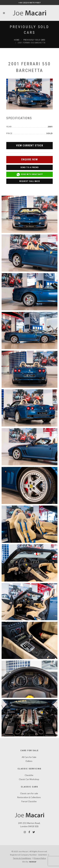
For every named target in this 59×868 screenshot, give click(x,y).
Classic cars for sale (29, 793)
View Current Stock (30, 146)
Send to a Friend (29, 167)
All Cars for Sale (29, 757)
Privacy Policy (40, 858)
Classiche (29, 775)
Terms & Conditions (22, 858)
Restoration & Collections (29, 797)
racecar (33, 862)
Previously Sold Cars (34, 40)
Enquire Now (29, 159)
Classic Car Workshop (29, 779)
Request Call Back (30, 181)
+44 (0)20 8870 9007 (30, 3)
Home (17, 40)
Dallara (29, 761)
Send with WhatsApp (30, 174)
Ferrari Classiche (29, 801)
